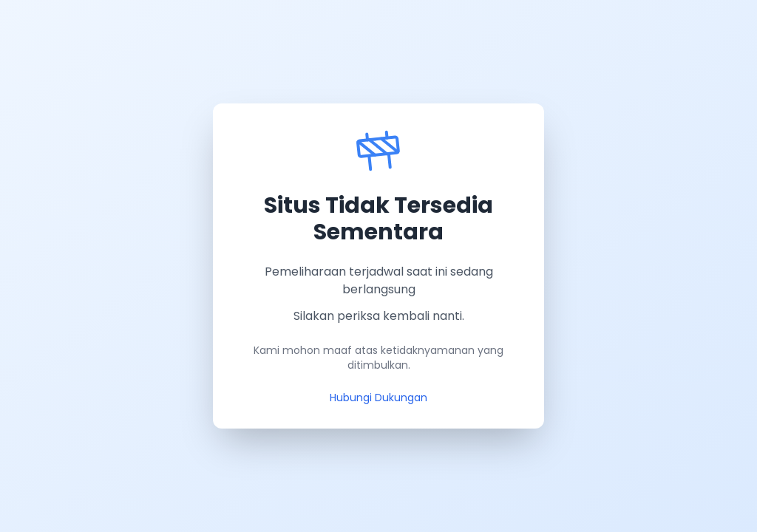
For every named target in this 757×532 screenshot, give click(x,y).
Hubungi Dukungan (378, 398)
